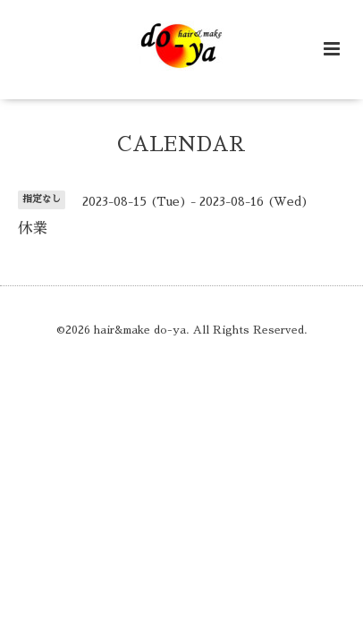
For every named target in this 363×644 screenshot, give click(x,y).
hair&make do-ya (140, 330)
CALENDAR (181, 144)
